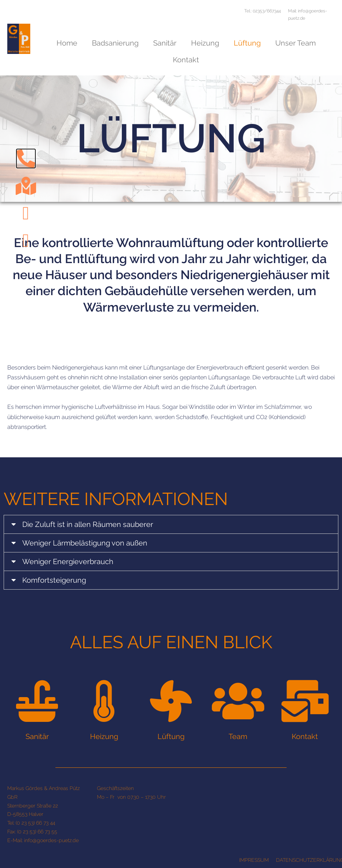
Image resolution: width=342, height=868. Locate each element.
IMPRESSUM (254, 860)
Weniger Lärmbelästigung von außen (85, 543)
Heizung (205, 43)
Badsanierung (115, 43)
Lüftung (247, 43)
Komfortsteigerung (54, 580)
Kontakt (186, 60)
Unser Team (296, 43)
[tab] (171, 524)
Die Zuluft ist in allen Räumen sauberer (88, 524)
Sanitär (165, 43)
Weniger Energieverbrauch (68, 562)
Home (67, 43)
